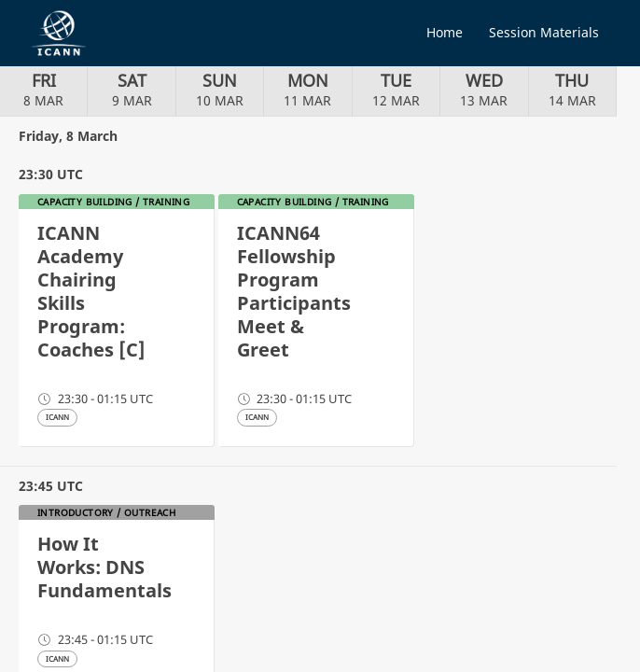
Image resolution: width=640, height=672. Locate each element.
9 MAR (132, 89)
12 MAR (396, 89)
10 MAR (220, 89)
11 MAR (307, 89)
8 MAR (43, 89)
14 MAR (572, 89)
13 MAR (484, 89)
